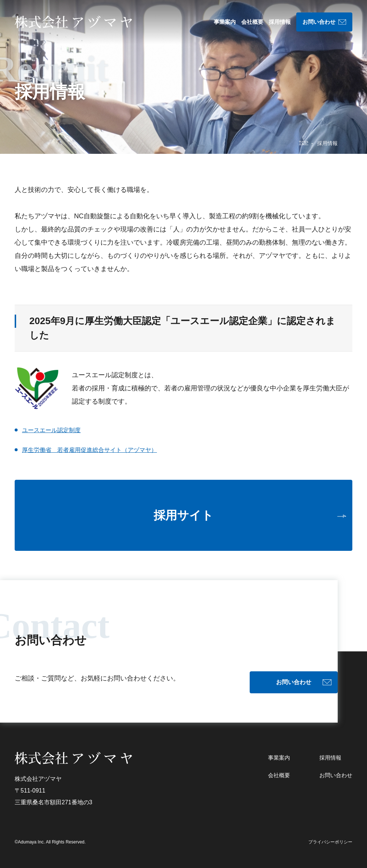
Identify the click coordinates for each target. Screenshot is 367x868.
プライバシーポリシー (330, 834)
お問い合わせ (319, 22)
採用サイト (183, 515)
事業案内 (225, 22)
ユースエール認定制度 (55, 430)
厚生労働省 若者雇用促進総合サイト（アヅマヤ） (98, 450)
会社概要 (252, 22)
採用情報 (280, 22)
